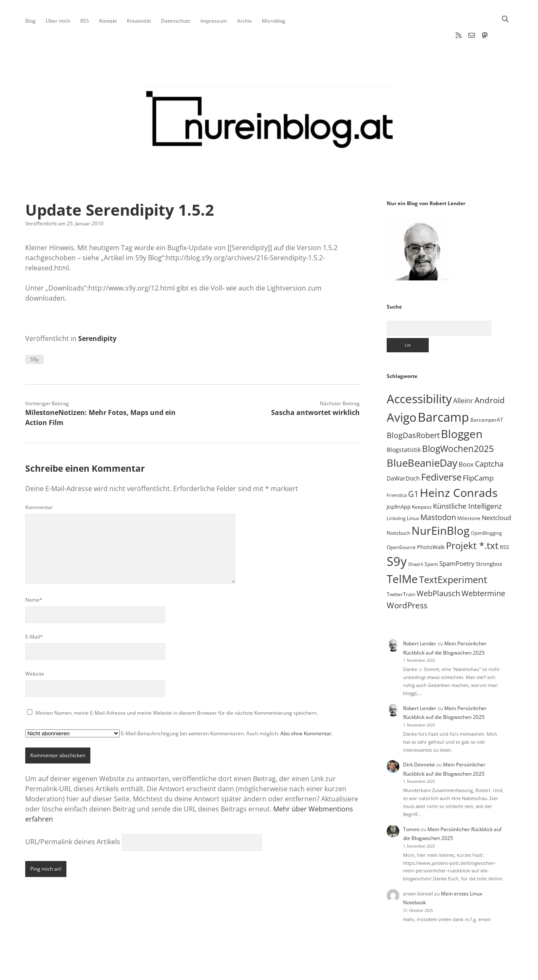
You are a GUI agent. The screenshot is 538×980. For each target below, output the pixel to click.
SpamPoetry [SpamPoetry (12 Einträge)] (457, 536)
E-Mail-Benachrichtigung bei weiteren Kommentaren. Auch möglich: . (179, 707)
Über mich (58, 21)
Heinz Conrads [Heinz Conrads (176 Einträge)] (459, 466)
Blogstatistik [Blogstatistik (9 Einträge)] (404, 423)
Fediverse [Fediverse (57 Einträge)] (441, 450)
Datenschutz (176, 21)
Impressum (214, 21)
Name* (34, 573)
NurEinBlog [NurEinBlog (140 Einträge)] (440, 504)
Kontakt (108, 21)
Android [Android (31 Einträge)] (490, 373)
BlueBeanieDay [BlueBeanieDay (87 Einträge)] (422, 436)
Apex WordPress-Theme (243, 971)
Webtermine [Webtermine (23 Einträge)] (483, 566)
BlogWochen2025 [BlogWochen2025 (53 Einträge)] (458, 421)
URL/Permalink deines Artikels (73, 815)
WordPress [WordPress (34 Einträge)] (407, 578)
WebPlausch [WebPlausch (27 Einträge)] (438, 566)
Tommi (411, 802)
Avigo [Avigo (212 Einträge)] (402, 390)
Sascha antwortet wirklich (315, 386)
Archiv (244, 21)
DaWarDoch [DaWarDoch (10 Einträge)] (403, 451)
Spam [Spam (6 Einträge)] (431, 537)
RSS (85, 21)
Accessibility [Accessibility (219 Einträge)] (419, 372)
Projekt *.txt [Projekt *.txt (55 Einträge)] (472, 519)
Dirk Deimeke (419, 738)
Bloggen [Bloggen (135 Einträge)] (462, 407)
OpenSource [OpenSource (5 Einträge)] (401, 520)
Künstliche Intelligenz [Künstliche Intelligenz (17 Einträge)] (467, 479)
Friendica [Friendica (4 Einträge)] (397, 468)
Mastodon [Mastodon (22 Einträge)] (438, 490)
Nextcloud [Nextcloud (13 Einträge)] (496, 491)
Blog (30, 21)
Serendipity (97, 312)
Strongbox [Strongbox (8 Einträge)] (489, 537)
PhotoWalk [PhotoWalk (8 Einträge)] (431, 520)
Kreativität (139, 21)
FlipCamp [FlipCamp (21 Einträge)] (478, 451)
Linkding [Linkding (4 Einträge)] (396, 491)
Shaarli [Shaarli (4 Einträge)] (416, 537)
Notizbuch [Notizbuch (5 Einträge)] (398, 506)
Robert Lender (420, 617)
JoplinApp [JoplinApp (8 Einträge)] (399, 480)
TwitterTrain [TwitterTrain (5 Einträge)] (401, 567)
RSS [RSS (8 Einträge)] (504, 520)
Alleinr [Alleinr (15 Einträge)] (463, 374)
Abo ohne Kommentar (306, 707)
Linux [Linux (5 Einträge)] (413, 491)
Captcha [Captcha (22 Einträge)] (489, 437)
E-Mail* (34, 610)
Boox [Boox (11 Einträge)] (466, 437)
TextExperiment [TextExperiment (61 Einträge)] (453, 552)
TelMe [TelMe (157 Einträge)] (402, 552)
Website (35, 647)
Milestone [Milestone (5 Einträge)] (469, 491)
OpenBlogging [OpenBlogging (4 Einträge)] (486, 506)
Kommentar (39, 480)
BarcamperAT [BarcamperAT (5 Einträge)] (487, 393)
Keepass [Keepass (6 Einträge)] (422, 480)
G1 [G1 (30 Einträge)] (413, 467)
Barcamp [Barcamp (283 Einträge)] (443, 390)
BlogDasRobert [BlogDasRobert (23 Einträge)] (413, 408)
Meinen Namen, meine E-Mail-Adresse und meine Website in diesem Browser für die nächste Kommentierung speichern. (177, 686)
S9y (34, 332)
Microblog (274, 21)
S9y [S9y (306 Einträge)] (397, 534)
